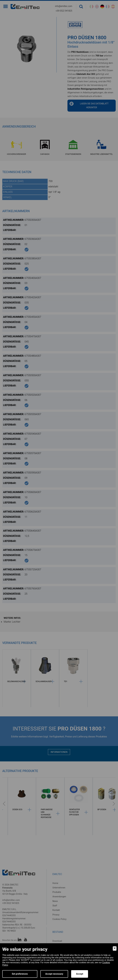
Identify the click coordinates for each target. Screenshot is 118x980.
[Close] (115, 948)
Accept (80, 974)
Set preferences (20, 974)
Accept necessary (54, 974)
